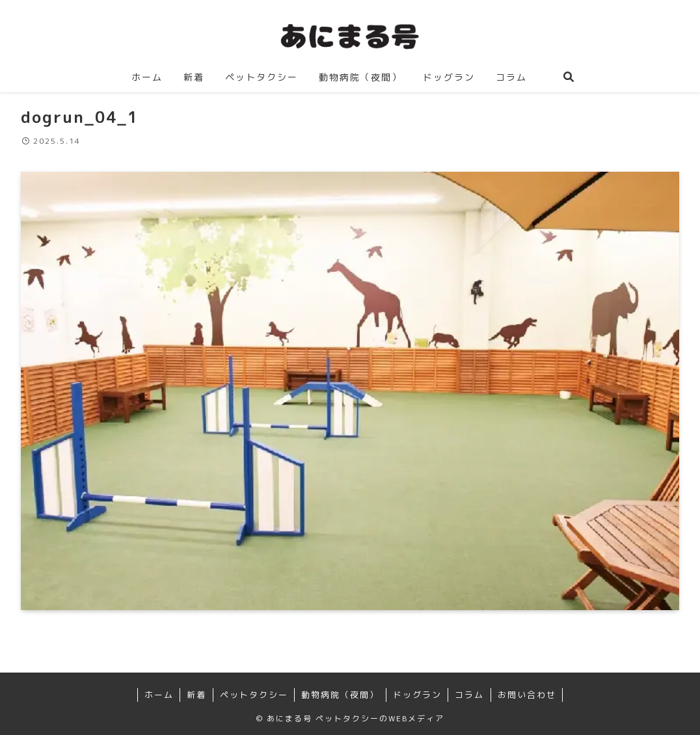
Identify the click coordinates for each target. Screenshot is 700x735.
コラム (469, 695)
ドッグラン (417, 695)
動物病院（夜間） (340, 695)
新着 (196, 695)
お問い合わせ (527, 695)
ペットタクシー (254, 695)
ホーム (159, 695)
